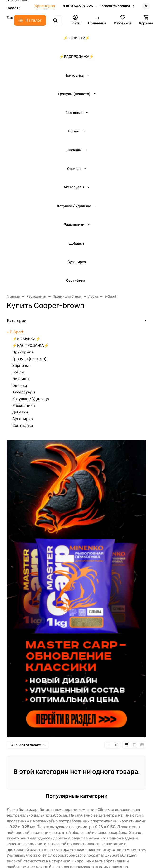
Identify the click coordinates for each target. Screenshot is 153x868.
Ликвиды (74, 150)
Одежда (74, 169)
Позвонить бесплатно (117, 6)
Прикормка (74, 75)
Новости (14, 8)
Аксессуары (74, 187)
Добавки (76, 243)
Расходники (74, 225)
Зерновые (74, 113)
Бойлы (74, 131)
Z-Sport (16, 332)
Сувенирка (77, 262)
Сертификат (76, 280)
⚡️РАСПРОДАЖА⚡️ (77, 57)
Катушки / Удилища (74, 206)
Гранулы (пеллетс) (74, 94)
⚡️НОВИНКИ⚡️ (76, 38)
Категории (17, 321)
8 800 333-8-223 (78, 6)
